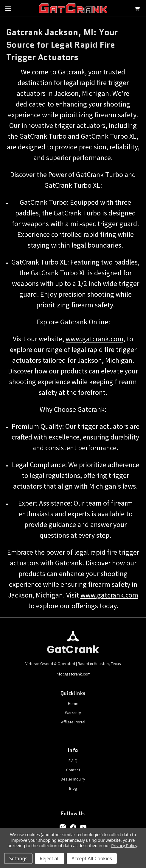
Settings (18, 858)
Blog (73, 788)
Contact (73, 770)
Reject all (50, 858)
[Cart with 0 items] (137, 10)
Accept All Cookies (92, 858)
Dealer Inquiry (73, 779)
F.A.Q (73, 761)
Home (73, 703)
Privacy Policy (124, 846)
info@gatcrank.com (73, 674)
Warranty (73, 713)
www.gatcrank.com (94, 339)
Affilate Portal (73, 722)
